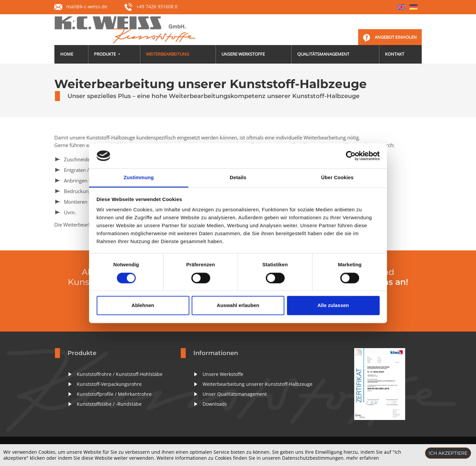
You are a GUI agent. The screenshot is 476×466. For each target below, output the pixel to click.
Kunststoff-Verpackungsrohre (109, 384)
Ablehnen (143, 306)
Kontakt (395, 54)
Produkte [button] (105, 54)
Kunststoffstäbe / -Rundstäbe (109, 404)
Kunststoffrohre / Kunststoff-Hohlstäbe (120, 374)
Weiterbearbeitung (167, 54)
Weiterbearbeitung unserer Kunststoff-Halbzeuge (258, 384)
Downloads (215, 404)
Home (67, 54)
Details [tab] (238, 178)
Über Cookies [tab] (337, 178)
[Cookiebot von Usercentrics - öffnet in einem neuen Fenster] (351, 156)
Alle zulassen (333, 306)
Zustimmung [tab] (139, 178)
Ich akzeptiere (448, 453)
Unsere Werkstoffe (243, 54)
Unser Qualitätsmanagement (235, 394)
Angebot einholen (396, 37)
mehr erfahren (363, 458)
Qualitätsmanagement (323, 54)
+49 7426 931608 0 (151, 6)
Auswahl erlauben (238, 306)
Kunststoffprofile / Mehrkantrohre (114, 394)
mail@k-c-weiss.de (87, 6)
